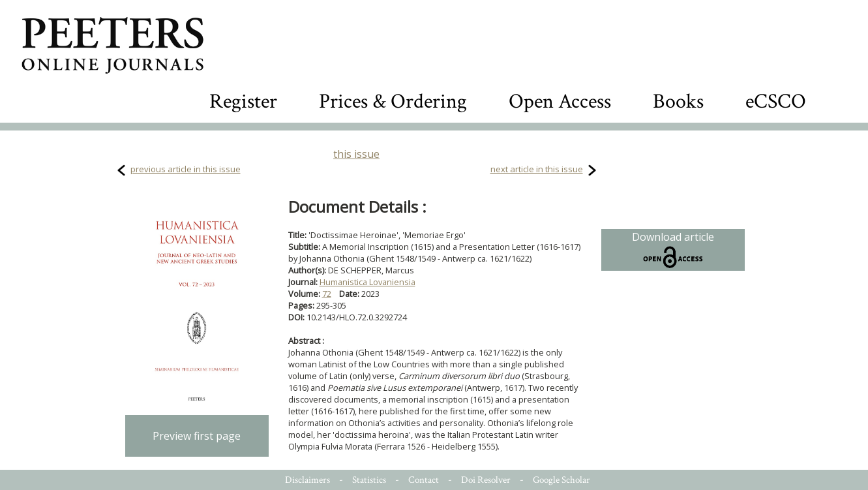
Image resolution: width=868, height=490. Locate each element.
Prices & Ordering (393, 101)
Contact (424, 480)
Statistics (369, 480)
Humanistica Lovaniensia (367, 282)
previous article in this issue (186, 169)
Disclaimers (307, 480)
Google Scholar (561, 480)
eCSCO (776, 101)
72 (327, 294)
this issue (356, 154)
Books (678, 101)
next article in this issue (537, 169)
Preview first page (197, 436)
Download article (673, 250)
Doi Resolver (486, 480)
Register (243, 101)
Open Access (560, 101)
